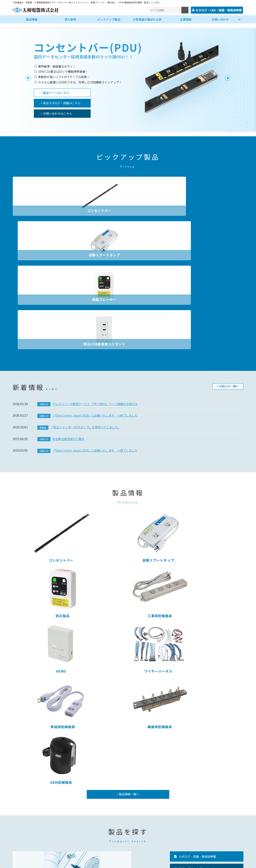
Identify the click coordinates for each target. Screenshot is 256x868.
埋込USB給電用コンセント (216, 210)
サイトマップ (57, 862)
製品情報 (32, 19)
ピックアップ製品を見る (134, 636)
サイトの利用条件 (84, 862)
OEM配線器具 (40, 537)
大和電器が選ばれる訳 (147, 19)
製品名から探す (76, 636)
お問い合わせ (220, 19)
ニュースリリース (162, 823)
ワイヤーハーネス (99, 482)
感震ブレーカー (157, 210)
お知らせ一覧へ (229, 252)
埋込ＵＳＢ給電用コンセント (79, 826)
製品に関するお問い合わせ (196, 624)
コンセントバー (40, 210)
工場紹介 (125, 821)
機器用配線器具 (216, 482)
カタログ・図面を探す (28, 636)
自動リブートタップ (98, 210)
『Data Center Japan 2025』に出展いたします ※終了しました (87, 317)
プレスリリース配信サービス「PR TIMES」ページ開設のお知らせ (87, 270)
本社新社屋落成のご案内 (61, 305)
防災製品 (157, 426)
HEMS (39, 482)
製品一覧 (20, 807)
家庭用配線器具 (157, 482)
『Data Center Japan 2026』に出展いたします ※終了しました (87, 282)
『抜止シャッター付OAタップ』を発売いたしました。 (79, 293)
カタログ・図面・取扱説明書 (197, 612)
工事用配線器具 (216, 426)
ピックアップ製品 (109, 19)
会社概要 (125, 811)
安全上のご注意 (161, 831)
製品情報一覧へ (129, 549)
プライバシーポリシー (27, 862)
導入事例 (70, 19)
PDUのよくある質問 (192, 636)
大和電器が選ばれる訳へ (189, 743)
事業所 (123, 816)
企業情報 (186, 19)
